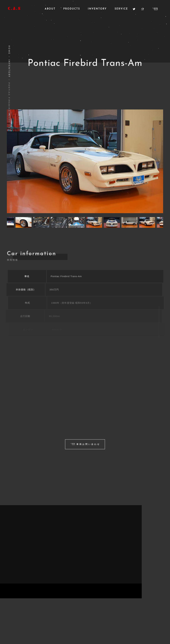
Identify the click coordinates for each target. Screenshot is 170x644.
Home (9, 50)
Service (121, 9)
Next (159, 161)
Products (72, 9)
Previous (11, 161)
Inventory (97, 9)
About (50, 9)
